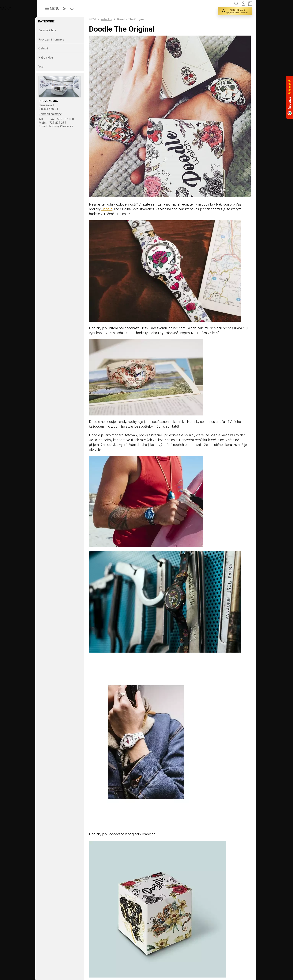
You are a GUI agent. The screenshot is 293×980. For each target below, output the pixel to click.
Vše (45, 66)
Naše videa (49, 58)
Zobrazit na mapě (54, 114)
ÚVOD (70, 9)
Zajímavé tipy (51, 31)
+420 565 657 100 (60, 119)
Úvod (96, 19)
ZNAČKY (89, 9)
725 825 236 (56, 123)
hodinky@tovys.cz (60, 126)
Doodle (110, 207)
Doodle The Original (135, 19)
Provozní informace (55, 39)
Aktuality (110, 19)
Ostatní (47, 49)
